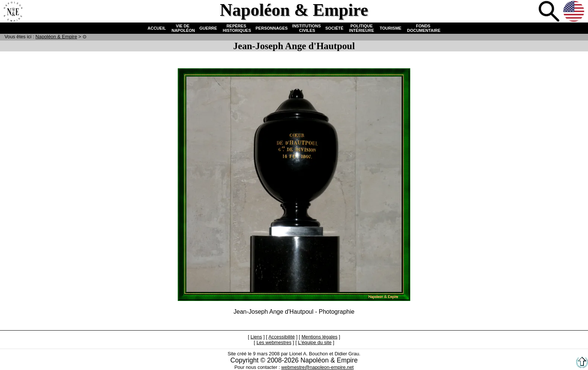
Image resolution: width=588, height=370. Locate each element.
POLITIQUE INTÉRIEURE (362, 28)
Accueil (13, 12)
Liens (256, 337)
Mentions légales (319, 337)
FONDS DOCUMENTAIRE (423, 28)
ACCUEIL (157, 28)
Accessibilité (282, 337)
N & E (56, 37)
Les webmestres (274, 342)
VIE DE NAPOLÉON (182, 28)
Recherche (550, 12)
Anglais (574, 12)
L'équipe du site (315, 342)
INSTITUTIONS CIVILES (306, 28)
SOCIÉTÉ (334, 28)
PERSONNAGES (272, 28)
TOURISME (391, 28)
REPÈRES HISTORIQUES (236, 28)
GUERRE (208, 28)
